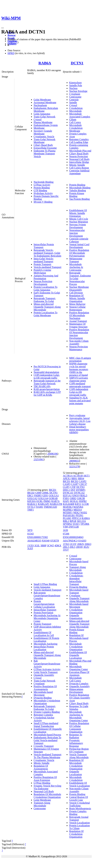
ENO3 (76, 496)
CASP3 (67, 484)
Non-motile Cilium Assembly (79, 342)
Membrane (39, 128)
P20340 (46, 541)
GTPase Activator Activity (47, 669)
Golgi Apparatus (42, 114)
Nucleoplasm (40, 105)
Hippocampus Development (76, 691)
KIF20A (31, 501)
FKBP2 (38, 496)
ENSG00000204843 (73, 537)
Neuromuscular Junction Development (77, 233)
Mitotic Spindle (77, 165)
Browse (12, 35)
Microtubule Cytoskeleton (76, 127)
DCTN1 (77, 63)
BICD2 (31, 493)
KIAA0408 (69, 504)
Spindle (73, 102)
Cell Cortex (75, 122)
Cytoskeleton (76, 108)
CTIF (73, 487)
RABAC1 (32, 504)
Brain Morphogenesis (80, 808)
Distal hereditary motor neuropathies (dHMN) (79, 430)
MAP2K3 (68, 507)
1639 (65, 530)
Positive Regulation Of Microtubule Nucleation (79, 315)
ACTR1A (68, 476)
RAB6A (45, 63)
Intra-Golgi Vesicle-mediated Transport (44, 260)
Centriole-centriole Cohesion (79, 240)
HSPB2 (83, 501)
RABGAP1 (44, 504)
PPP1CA (77, 518)
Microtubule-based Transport (79, 591)
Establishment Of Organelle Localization (78, 655)
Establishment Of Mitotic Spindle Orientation (78, 213)
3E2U (86, 547)
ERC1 (30, 496)
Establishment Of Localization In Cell (44, 634)
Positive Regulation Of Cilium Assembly (80, 696)
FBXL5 (83, 496)
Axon (72, 137)
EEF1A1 (67, 496)
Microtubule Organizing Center (78, 668)
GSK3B (81, 498)
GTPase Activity (42, 185)
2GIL (37, 546)
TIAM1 (39, 507)
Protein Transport (42, 264)
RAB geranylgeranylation (47, 389)
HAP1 (66, 501)
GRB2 (73, 498)
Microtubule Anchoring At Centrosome (76, 267)
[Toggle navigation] (3, 28)
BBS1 (74, 478)
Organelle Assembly (44, 675)
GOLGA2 (32, 498)
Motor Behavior (77, 304)
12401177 (13, 42)
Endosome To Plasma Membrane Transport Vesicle (45, 154)
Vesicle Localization (79, 823)
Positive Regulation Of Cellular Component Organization (79, 728)
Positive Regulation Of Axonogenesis (45, 688)
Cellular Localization (44, 607)
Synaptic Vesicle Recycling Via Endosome (47, 787)
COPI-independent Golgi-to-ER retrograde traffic (47, 376)
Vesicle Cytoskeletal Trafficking (79, 804)
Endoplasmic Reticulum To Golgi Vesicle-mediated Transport (47, 740)
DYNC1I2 (79, 493)
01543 (30, 534)
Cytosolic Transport (44, 746)
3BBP (43, 546)
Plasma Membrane (43, 122)
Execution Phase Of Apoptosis (79, 674)
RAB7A (55, 501)
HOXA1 (74, 501)
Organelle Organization (76, 617)
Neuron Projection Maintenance (78, 348)
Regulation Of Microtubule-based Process (79, 638)
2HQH (79, 547)
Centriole (74, 100)
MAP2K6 (78, 507)
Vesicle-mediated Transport (48, 267)
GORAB (53, 498)
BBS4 (81, 478)
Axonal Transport (78, 321)
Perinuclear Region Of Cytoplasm (79, 750)
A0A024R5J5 (34, 541)
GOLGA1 (54, 496)
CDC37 (83, 484)
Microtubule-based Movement (43, 693)
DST (73, 490)
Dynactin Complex (79, 684)
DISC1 (66, 490)
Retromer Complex (79, 139)
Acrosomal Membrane (45, 102)
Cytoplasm (75, 94)
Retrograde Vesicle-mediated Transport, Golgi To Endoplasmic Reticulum (47, 253)
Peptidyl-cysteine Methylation (42, 271)
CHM (38, 493)
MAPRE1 (68, 510)
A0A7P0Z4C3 (70, 541)
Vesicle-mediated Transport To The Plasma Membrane (48, 756)
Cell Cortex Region (79, 168)
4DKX (58, 546)
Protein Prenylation (43, 613)
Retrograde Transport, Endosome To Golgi (45, 300)
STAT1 (76, 524)
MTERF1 (68, 513)
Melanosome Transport (76, 260)
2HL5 (72, 547)
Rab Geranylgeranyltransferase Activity (47, 664)
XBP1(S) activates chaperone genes (79, 379)
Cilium (73, 119)
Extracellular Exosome (45, 148)
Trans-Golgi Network (45, 117)
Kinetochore (75, 83)
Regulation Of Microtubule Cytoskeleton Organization (47, 796)
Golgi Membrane (42, 100)
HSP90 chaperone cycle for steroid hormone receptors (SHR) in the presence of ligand (79, 369)
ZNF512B (73, 527)
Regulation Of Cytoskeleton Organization (76, 834)
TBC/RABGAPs (42, 386)
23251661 (39, 459)
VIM (65, 527)
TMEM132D (50, 507)
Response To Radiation (76, 736)
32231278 (74, 466)
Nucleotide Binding (44, 182)
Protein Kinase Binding (77, 195)
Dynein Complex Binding (47, 712)
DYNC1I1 (68, 493)
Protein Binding (42, 188)
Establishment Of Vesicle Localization (79, 784)
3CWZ (51, 546)
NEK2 (76, 513)
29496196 (52, 454)
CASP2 (83, 481)
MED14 (78, 510)
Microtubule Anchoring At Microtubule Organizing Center (47, 618)
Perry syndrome (77, 415)
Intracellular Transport (45, 610)
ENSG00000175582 (38, 537)
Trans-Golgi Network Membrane (45, 141)
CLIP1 (66, 487)
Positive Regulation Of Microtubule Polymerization (79, 253)
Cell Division (76, 293)
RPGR (73, 521)
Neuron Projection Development (43, 283)
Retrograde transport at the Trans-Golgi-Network (47, 382)
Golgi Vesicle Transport (46, 672)
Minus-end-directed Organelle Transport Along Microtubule (47, 307)
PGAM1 (67, 518)
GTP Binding (40, 190)
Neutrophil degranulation (46, 372)
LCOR (85, 504)
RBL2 (66, 521)
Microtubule (75, 111)
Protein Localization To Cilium (79, 827)
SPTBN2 (67, 524)
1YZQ (31, 546)
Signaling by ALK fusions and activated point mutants (80, 401)
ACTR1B (78, 476)
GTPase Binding (42, 783)
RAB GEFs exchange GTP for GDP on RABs (47, 393)
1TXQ (66, 544)
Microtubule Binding (80, 188)
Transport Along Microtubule (42, 804)
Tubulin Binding (78, 190)
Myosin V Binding (43, 202)
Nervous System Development (77, 226)
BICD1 (53, 490)
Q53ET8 (55, 541)
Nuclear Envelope (78, 91)
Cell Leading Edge (79, 142)
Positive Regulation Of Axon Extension (45, 779)
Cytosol (38, 119)
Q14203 (82, 541)
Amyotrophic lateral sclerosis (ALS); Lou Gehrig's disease (80, 421)
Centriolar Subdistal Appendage (79, 172)
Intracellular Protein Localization (44, 648)
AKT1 (86, 476)
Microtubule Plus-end (80, 151)
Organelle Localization (75, 773)
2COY (73, 544)
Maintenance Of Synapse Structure (78, 325)
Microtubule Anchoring (46, 644)
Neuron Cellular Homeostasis (77, 308)
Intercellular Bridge (79, 162)
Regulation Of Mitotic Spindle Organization (77, 298)
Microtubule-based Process (47, 735)
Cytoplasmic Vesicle (44, 137)
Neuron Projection (78, 156)
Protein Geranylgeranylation (44, 603)
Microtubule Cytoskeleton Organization (76, 647)
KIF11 (78, 504)
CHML (45, 493)
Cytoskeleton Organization (76, 611)
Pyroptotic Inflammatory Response (76, 743)
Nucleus (73, 88)
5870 (30, 530)
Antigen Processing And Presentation (46, 277)
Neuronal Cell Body (79, 159)
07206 (66, 534)
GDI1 (45, 496)
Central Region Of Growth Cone (78, 799)
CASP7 (75, 484)
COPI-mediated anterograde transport (80, 385)
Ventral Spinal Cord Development (79, 246)
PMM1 (47, 501)
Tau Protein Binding (79, 199)
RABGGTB (56, 504)
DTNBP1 (81, 490)
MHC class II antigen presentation (80, 359)
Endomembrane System (46, 125)
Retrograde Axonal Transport (79, 818)
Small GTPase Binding (45, 584)
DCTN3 (81, 487)
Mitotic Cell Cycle (79, 219)
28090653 (74, 461)
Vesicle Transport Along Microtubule (79, 756)
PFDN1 (79, 515)
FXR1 (66, 498)
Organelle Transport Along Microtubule (79, 600)
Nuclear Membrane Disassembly (79, 288)
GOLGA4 (43, 498)
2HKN (80, 544)
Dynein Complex (78, 134)
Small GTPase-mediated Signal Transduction (46, 725)
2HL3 (66, 547)
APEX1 (67, 478)
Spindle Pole (76, 85)
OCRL (39, 501)
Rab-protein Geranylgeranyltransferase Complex (47, 596)
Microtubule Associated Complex (80, 115)
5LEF (30, 548)
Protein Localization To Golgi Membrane (46, 314)
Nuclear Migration (79, 222)
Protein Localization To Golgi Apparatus (46, 288)
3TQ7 (66, 550)
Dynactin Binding (43, 698)
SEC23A (81, 521)
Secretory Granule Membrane (43, 132)
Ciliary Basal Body (43, 145)
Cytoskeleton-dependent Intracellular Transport (76, 580)
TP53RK (85, 524)
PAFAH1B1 (69, 515)
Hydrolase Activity (43, 193)
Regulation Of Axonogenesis (41, 767)
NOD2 (84, 513)
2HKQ (88, 544)
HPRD (11, 53)
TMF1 (31, 510)
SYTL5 (31, 507)
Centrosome (75, 97)
